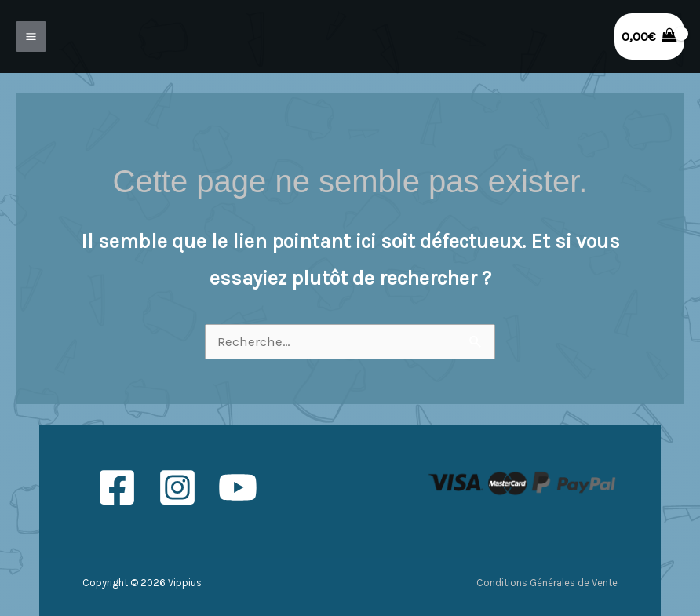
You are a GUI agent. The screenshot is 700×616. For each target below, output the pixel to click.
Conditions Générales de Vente (547, 583)
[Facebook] (117, 487)
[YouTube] (238, 487)
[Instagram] (177, 487)
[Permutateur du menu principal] (31, 36)
